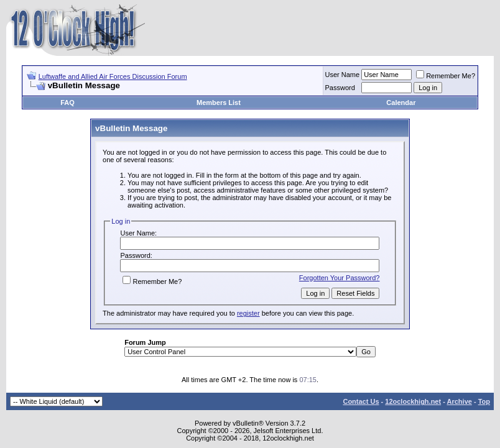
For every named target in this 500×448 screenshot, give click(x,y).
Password (340, 88)
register (248, 313)
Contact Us (361, 401)
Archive (460, 401)
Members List (219, 103)
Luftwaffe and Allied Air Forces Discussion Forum (113, 76)
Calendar (401, 103)
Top (484, 401)
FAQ (67, 103)
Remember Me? (446, 76)
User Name (343, 75)
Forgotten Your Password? (340, 278)
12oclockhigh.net (413, 401)
